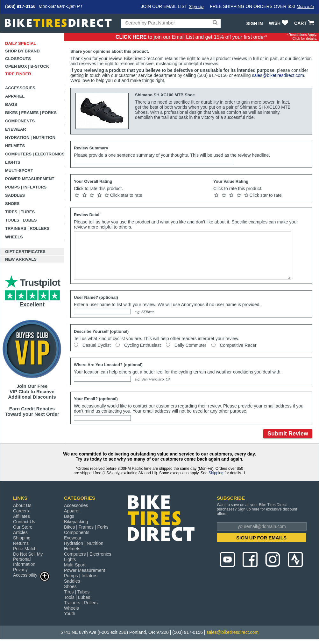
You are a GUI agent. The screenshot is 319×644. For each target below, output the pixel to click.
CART (305, 23)
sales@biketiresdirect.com (278, 75)
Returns (21, 543)
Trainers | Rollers (27, 228)
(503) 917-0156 (20, 6)
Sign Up (196, 7)
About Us (22, 505)
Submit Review (288, 434)
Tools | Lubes (21, 220)
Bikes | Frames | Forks (31, 113)
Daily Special (21, 43)
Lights (13, 162)
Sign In (254, 24)
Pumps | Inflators (26, 187)
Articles (20, 532)
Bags (11, 104)
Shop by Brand (22, 51)
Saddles (15, 195)
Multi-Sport (19, 171)
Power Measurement (30, 179)
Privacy (20, 570)
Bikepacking (76, 522)
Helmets (15, 146)
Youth (70, 613)
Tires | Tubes (20, 212)
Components (20, 121)
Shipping (216, 473)
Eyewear (16, 129)
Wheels (14, 237)
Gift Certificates (25, 252)
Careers (21, 511)
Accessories (20, 88)
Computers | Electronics (35, 154)
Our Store (23, 527)
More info (305, 7)
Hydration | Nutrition (30, 137)
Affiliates (21, 516)
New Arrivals (21, 259)
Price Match (25, 549)
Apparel (15, 96)
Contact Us (24, 522)
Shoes (12, 204)
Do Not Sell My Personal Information (28, 559)
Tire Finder (18, 74)
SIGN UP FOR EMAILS (261, 538)
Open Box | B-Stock (27, 66)
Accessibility (32, 575)
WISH (279, 23)
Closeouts (18, 59)
